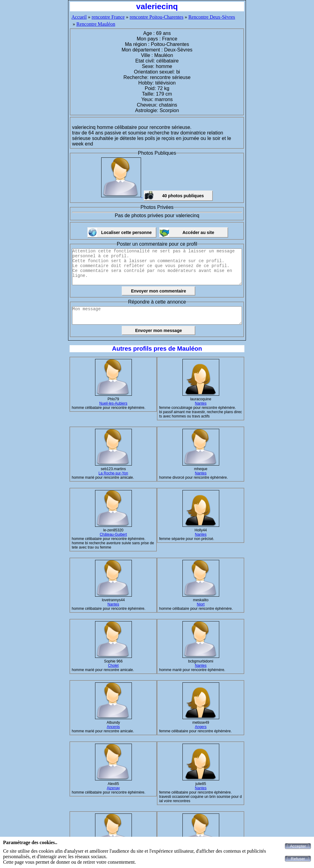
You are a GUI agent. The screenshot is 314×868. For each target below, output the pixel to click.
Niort (201, 604)
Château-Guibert (113, 534)
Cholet (113, 666)
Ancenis (113, 727)
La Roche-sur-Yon (113, 473)
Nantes (201, 403)
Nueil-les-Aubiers (113, 403)
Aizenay (113, 788)
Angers (201, 727)
